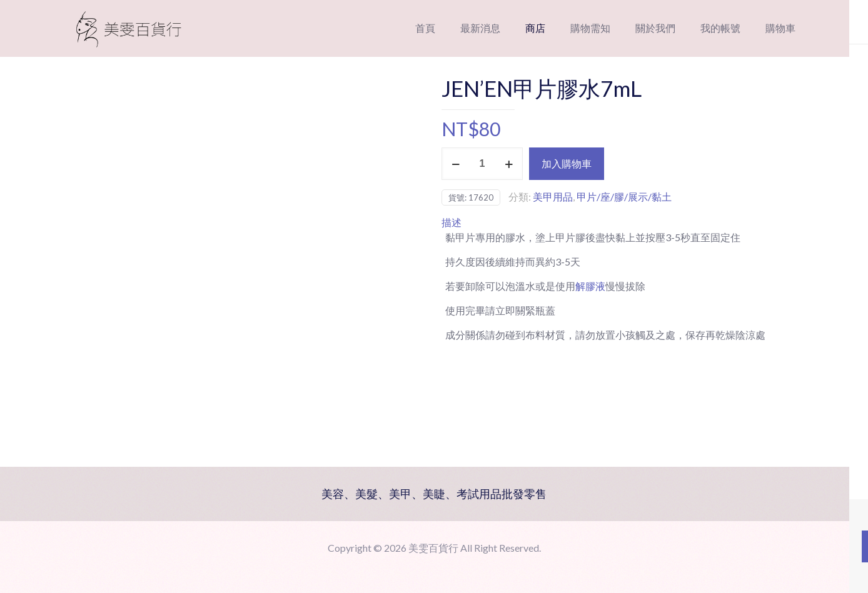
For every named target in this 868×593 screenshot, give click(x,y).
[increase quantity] (509, 164)
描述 (452, 222)
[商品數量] (482, 164)
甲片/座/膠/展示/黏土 (624, 197)
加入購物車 (567, 163)
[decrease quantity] (456, 164)
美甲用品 (553, 197)
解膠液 (590, 286)
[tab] (625, 222)
